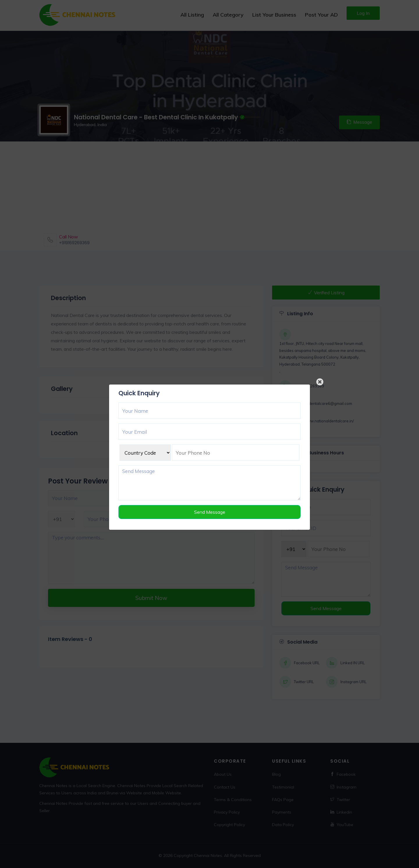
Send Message (210, 512)
